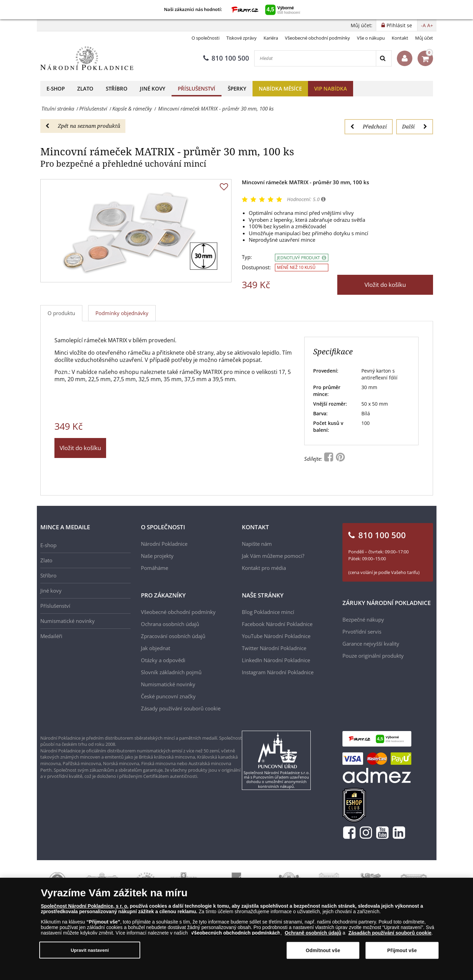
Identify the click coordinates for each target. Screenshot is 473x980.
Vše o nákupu (371, 38)
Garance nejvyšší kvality (371, 644)
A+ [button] (430, 25)
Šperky (237, 88)
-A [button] (423, 25)
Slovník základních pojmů (171, 672)
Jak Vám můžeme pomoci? (273, 556)
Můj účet (424, 38)
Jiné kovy (153, 88)
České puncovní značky (168, 696)
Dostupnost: (256, 267)
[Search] (384, 58)
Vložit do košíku (385, 285)
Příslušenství (197, 88)
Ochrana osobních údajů (170, 624)
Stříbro (117, 88)
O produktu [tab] (61, 313)
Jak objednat (156, 648)
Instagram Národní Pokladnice (278, 672)
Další (415, 126)
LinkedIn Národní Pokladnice (276, 660)
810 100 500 (226, 58)
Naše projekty (157, 556)
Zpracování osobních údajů (173, 636)
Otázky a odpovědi (163, 660)
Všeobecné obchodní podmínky (317, 38)
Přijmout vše (402, 950)
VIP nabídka (331, 88)
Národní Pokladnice (164, 544)
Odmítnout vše (323, 950)
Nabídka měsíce (280, 88)
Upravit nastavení (90, 950)
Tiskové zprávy (241, 38)
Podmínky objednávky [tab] (122, 313)
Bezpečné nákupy (363, 619)
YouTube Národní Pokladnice (276, 636)
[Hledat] (315, 58)
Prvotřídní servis (362, 632)
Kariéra (271, 38)
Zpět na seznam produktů (83, 126)
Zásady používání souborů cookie (181, 708)
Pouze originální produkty (373, 656)
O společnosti (205, 38)
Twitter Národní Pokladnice (274, 648)
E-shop (56, 88)
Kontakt (400, 38)
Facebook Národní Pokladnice (277, 624)
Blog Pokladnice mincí (268, 612)
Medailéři (51, 636)
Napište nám (257, 544)
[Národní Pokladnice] (87, 58)
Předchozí (369, 126)
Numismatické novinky (68, 621)
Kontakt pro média (264, 568)
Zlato (85, 88)
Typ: (247, 257)
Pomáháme (155, 568)
